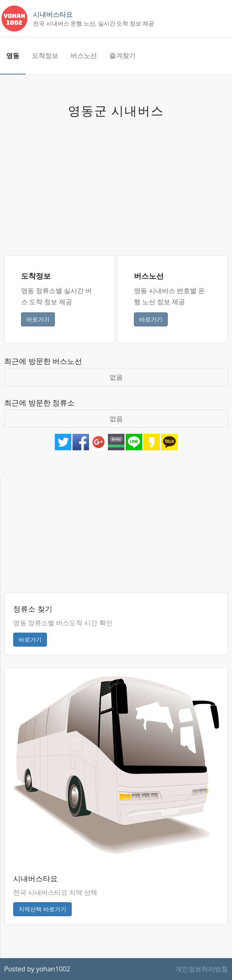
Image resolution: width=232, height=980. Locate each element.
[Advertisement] (116, 181)
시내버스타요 (53, 14)
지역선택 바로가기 (42, 909)
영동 (13, 56)
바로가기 (38, 319)
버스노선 (84, 56)
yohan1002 (53, 969)
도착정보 (45, 56)
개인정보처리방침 (202, 969)
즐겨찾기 (122, 56)
